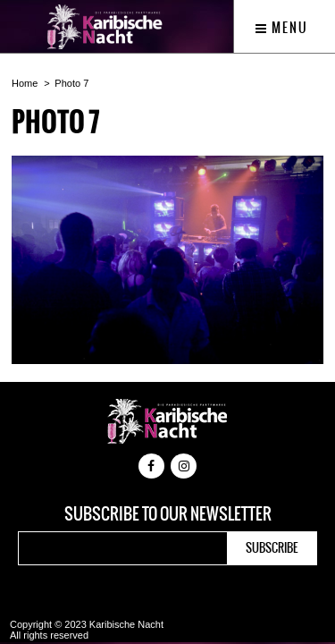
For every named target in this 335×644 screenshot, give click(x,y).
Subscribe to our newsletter (168, 514)
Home (25, 83)
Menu (282, 28)
